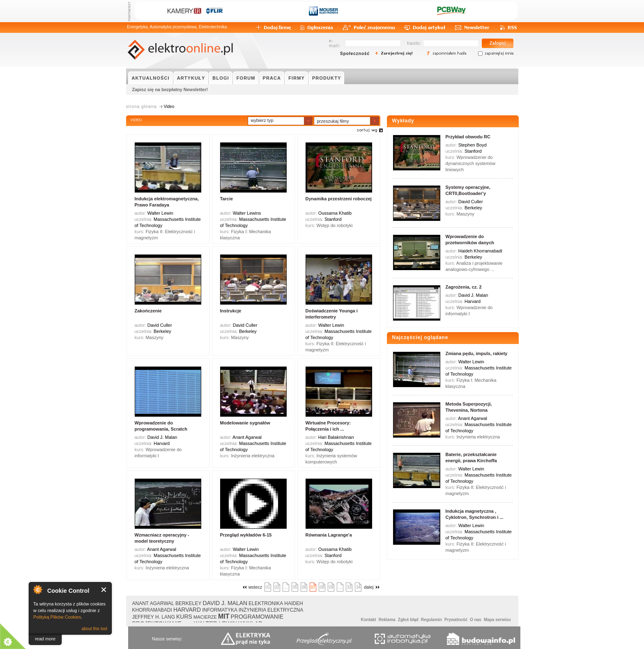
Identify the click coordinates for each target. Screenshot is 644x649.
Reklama (387, 620)
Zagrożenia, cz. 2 (464, 287)
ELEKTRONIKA (266, 603)
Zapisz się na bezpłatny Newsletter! (170, 89)
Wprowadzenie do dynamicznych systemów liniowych (471, 163)
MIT (224, 616)
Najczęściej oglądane (420, 337)
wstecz (252, 587)
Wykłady (403, 121)
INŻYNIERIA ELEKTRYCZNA (271, 610)
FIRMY (297, 78)
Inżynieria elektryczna (253, 456)
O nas (476, 620)
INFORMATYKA (220, 610)
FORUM (246, 78)
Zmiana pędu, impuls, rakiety (477, 353)
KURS (184, 617)
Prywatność (456, 620)
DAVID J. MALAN (225, 603)
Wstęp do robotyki (334, 225)
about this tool (94, 629)
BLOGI (221, 78)
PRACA (272, 78)
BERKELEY (188, 603)
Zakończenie (148, 311)
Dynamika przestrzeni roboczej (339, 199)
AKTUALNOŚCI (151, 78)
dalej (373, 587)
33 (349, 587)
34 (358, 587)
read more (45, 639)
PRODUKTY (327, 78)
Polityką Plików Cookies (57, 617)
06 (304, 587)
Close (104, 590)
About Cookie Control (37, 589)
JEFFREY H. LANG (154, 617)
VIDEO (136, 120)
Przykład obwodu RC (468, 137)
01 (268, 587)
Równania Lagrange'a (329, 535)
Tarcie (227, 199)
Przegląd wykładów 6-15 (246, 535)
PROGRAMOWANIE (257, 617)
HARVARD (187, 610)
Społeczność (355, 54)
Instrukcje (231, 311)
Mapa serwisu (497, 620)
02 (277, 587)
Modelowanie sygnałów (245, 423)
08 (322, 587)
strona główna (141, 107)
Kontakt (368, 620)
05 (295, 587)
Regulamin (431, 620)
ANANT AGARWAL (153, 603)
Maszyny (154, 337)
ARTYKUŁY (191, 78)
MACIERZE (205, 617)
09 (331, 587)
